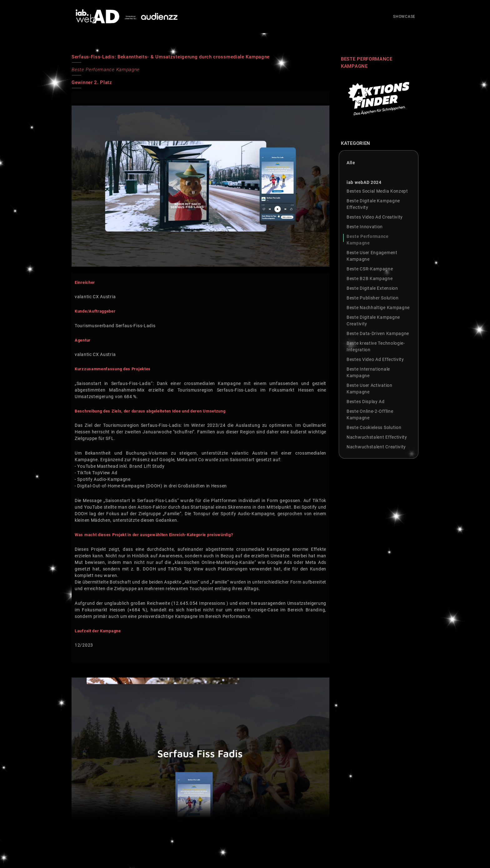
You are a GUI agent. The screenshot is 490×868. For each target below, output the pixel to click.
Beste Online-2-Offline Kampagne (370, 414)
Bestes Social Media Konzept (377, 191)
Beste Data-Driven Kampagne (378, 333)
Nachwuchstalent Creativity (376, 447)
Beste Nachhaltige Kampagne (378, 308)
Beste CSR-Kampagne (370, 269)
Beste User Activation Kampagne (370, 389)
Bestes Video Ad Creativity (375, 217)
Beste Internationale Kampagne (368, 372)
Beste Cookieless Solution (374, 427)
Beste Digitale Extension (372, 288)
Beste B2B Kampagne (370, 279)
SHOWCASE (404, 23)
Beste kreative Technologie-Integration (376, 346)
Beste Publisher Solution (373, 298)
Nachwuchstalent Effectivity (377, 437)
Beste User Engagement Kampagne (372, 256)
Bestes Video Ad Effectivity (375, 359)
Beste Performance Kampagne (368, 240)
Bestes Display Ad (366, 402)
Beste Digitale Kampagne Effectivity (373, 204)
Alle (351, 163)
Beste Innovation (365, 227)
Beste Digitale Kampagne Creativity (373, 321)
